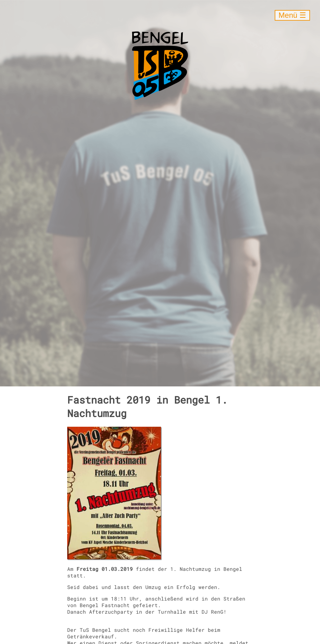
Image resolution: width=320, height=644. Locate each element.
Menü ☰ (292, 15)
